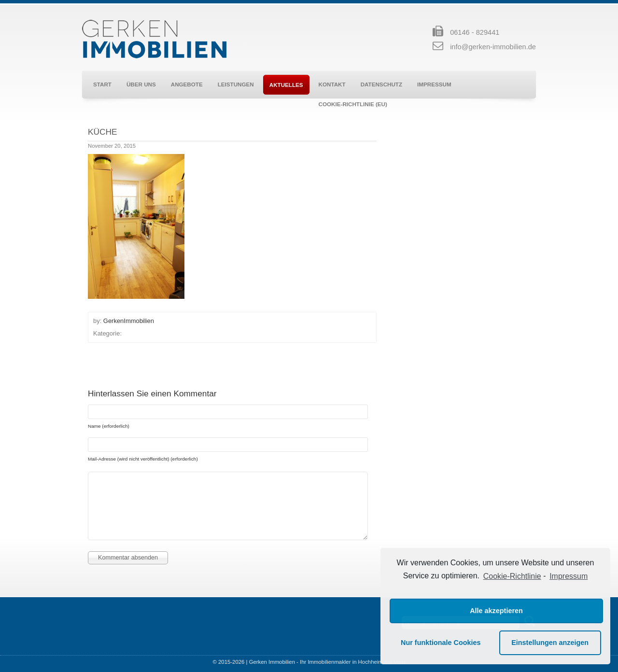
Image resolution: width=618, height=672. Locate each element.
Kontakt (332, 84)
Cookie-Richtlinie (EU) (353, 104)
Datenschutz (381, 84)
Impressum (434, 84)
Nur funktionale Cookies (441, 643)
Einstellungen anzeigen (550, 643)
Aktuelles (286, 85)
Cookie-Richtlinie (512, 576)
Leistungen (236, 84)
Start (102, 84)
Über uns (141, 84)
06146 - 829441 (475, 32)
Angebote (187, 84)
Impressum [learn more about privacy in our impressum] (569, 576)
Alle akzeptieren (496, 611)
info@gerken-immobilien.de (493, 47)
